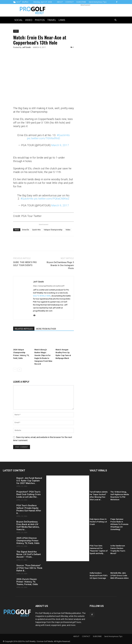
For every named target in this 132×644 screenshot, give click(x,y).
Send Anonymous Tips (98, 2)
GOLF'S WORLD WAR (42, 296)
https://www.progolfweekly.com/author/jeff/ (49, 286)
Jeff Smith (26, 47)
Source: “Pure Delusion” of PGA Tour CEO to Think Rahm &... (29, 568)
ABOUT (60, 2)
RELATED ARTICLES (24, 329)
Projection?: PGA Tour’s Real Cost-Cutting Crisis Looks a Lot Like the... (28, 494)
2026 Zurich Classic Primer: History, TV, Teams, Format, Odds (27, 582)
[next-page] (19, 370)
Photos (40, 20)
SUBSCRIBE (81, 2)
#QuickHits (63, 135)
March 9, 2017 (60, 145)
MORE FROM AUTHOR (46, 329)
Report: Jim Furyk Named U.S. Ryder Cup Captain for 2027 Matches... (29, 481)
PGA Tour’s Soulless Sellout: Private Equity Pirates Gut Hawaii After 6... (29, 509)
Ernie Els (26, 230)
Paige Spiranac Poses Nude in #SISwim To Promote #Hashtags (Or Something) (119, 524)
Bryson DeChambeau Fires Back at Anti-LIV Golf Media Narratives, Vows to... (28, 526)
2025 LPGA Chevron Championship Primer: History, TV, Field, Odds (28, 541)
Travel (52, 20)
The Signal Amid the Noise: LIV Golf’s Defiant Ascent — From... (29, 554)
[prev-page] (15, 370)
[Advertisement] (99, 79)
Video (29, 20)
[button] (115, 20)
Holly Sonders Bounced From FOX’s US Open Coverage (99, 576)
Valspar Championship (53, 230)
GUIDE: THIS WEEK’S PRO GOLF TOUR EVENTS (25, 264)
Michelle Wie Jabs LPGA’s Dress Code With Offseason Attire (119, 576)
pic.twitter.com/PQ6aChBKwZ (52, 199)
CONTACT (69, 2)
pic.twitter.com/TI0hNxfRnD (43, 138)
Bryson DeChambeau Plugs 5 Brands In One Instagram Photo (60, 265)
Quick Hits (36, 230)
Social (18, 20)
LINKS (62, 20)
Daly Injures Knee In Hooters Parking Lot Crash (98, 522)
